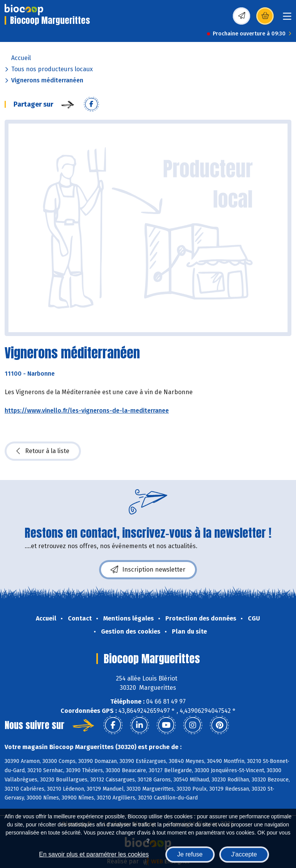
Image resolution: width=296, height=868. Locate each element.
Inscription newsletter (148, 570)
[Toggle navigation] (287, 19)
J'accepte (244, 854)
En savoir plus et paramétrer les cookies (94, 854)
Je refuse (190, 854)
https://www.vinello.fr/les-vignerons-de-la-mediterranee (87, 411)
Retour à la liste (43, 451)
